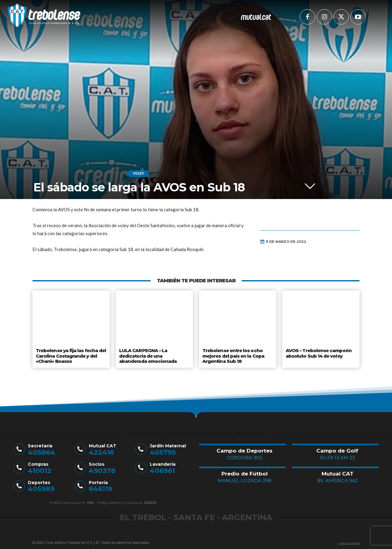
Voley (138, 174)
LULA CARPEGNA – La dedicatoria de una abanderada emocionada (147, 355)
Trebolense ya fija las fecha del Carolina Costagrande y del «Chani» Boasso (71, 355)
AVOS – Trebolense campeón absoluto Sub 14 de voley (318, 353)
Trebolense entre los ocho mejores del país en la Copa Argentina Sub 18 (234, 355)
